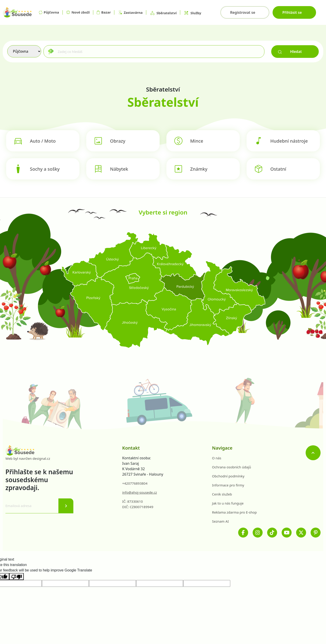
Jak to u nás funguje (228, 503)
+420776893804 (135, 483)
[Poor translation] (17, 577)
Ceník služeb (222, 494)
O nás (217, 458)
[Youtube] (287, 533)
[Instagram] (258, 533)
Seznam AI (221, 521)
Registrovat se (243, 12)
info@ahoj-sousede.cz (140, 492)
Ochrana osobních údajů (232, 467)
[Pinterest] (316, 533)
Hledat (290, 52)
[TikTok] (272, 533)
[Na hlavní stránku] (17, 12)
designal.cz (41, 458)
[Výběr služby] (24, 51)
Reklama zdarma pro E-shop (235, 512)
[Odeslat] (66, 506)
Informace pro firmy (228, 485)
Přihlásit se (292, 12)
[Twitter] (301, 533)
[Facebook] (243, 533)
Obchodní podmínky (228, 476)
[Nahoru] (313, 453)
